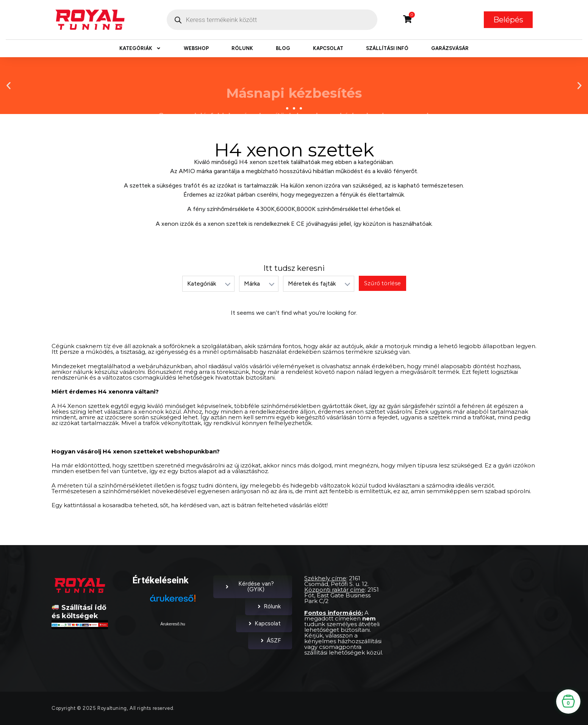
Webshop (196, 48)
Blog (283, 48)
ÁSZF (270, 641)
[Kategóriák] (208, 284)
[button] (9, 85)
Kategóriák (140, 48)
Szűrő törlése (382, 283)
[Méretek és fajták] (318, 284)
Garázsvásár (450, 48)
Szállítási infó (387, 48)
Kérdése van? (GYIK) (249, 587)
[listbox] (208, 284)
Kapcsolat (328, 48)
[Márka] (258, 284)
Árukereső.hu (173, 624)
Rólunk (242, 48)
